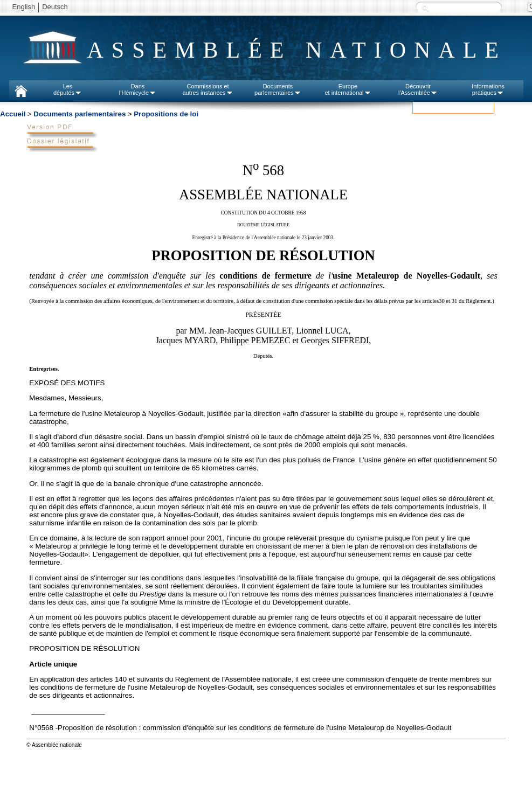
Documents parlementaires (80, 114)
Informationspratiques (488, 89)
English (24, 7)
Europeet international (348, 89)
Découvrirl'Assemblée (418, 89)
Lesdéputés (68, 89)
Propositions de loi (166, 114)
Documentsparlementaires (278, 89)
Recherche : (425, 8)
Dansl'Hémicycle (138, 89)
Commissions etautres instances (208, 89)
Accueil (13, 114)
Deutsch (55, 7)
